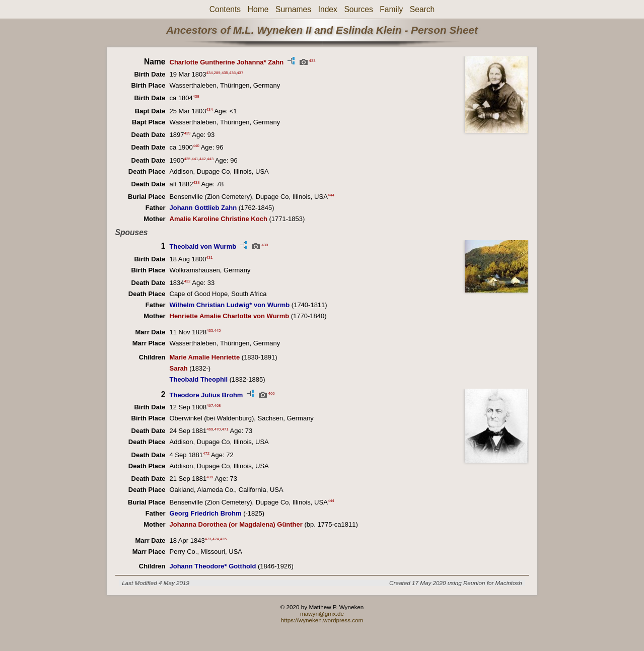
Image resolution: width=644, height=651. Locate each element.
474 (216, 539)
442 (203, 158)
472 (206, 453)
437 (240, 73)
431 (210, 257)
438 (196, 96)
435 (225, 73)
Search (422, 9)
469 (210, 429)
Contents (225, 9)
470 (217, 429)
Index (328, 9)
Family (391, 9)
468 (217, 406)
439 (187, 133)
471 (225, 429)
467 (210, 406)
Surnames (293, 9)
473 (208, 539)
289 (217, 73)
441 (195, 158)
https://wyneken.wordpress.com (322, 620)
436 (232, 73)
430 (265, 245)
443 (210, 158)
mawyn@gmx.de (322, 613)
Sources (358, 9)
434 (210, 73)
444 (331, 195)
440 (196, 146)
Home (258, 9)
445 (217, 330)
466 (272, 393)
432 (187, 281)
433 (312, 60)
